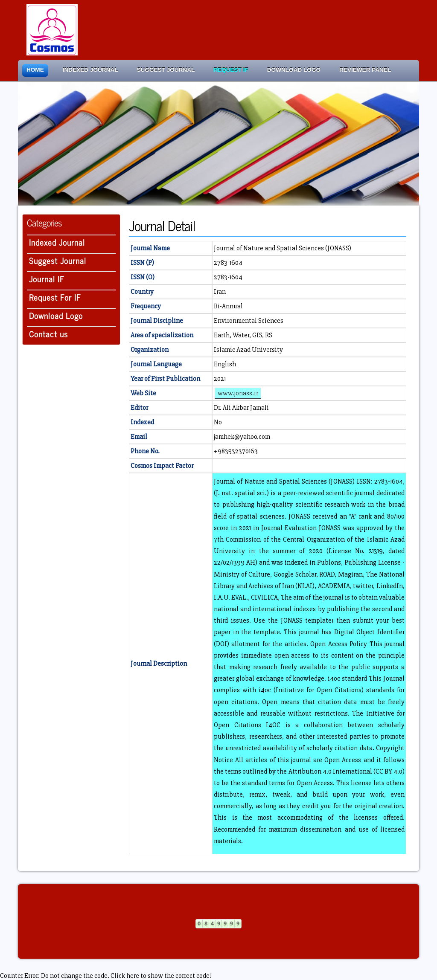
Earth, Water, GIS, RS (243, 335)
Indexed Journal (90, 70)
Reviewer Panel (365, 70)
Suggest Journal (166, 70)
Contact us (48, 334)
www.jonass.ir (238, 393)
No (218, 422)
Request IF (231, 70)
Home (35, 70)
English (225, 364)
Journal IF (47, 279)
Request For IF (55, 297)
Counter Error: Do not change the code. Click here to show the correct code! (106, 976)
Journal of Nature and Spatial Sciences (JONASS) (283, 248)
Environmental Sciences (249, 321)
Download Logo (294, 70)
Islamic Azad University (248, 350)
